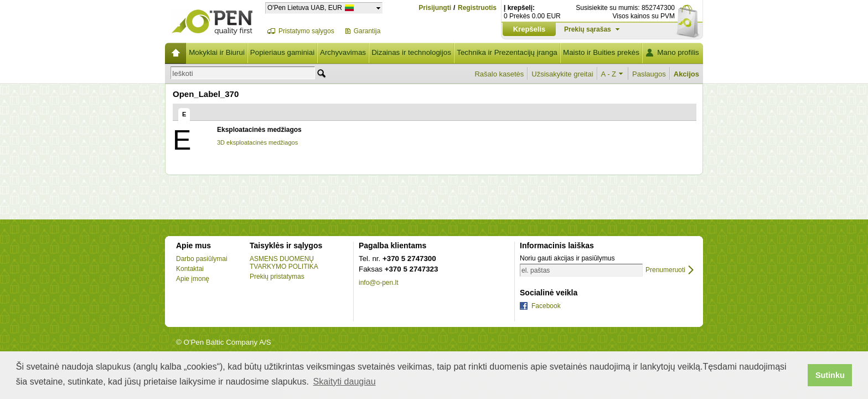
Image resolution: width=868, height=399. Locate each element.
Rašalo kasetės (499, 74)
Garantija (367, 31)
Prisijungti (435, 8)
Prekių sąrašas (588, 29)
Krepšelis (529, 29)
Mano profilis (678, 52)
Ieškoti (183, 73)
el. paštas (536, 270)
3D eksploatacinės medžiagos (257, 142)
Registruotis (477, 8)
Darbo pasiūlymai (202, 259)
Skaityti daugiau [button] (345, 382)
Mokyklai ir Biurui (217, 52)
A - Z (609, 74)
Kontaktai (190, 269)
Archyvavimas (343, 52)
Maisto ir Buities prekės (601, 52)
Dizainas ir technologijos (411, 52)
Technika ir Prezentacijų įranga (507, 52)
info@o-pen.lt (379, 283)
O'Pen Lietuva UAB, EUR (305, 7)
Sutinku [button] (830, 375)
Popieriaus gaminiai (282, 52)
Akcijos (686, 74)
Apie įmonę (193, 279)
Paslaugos (649, 74)
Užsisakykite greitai (562, 74)
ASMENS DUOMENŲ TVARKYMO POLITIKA (284, 263)
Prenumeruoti (665, 270)
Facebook (546, 306)
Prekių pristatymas (277, 277)
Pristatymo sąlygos (306, 31)
